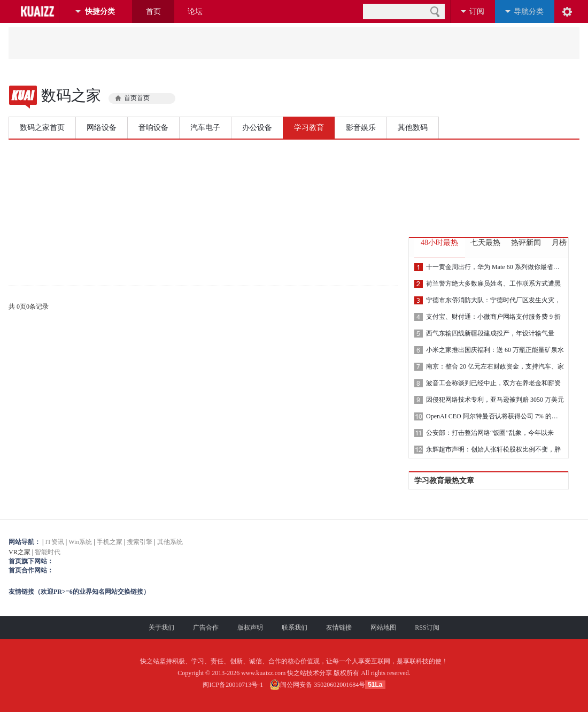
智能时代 (48, 552)
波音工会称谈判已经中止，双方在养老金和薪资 (493, 383)
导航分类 (529, 12)
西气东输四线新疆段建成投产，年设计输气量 (490, 333)
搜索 (435, 12)
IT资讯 (54, 542)
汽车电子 (205, 128)
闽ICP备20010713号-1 (233, 685)
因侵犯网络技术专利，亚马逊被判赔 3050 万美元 (495, 400)
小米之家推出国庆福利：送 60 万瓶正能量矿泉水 (495, 350)
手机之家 (110, 542)
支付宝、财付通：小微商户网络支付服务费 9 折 (493, 317)
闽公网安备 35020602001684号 (317, 685)
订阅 (477, 12)
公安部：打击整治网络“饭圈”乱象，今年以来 (490, 433)
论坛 (195, 12)
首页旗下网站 (28, 561)
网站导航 (21, 542)
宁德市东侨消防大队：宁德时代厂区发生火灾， (493, 300)
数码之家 (71, 95)
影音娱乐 (361, 128)
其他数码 (413, 128)
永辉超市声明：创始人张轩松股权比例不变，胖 (493, 449)
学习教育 (309, 128)
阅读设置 (567, 12)
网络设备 (102, 128)
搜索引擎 (140, 542)
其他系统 (170, 542)
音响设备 (153, 128)
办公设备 (257, 128)
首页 (153, 12)
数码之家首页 (42, 128)
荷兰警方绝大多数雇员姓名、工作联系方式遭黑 (493, 284)
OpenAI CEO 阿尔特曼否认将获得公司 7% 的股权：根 (495, 416)
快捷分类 (100, 12)
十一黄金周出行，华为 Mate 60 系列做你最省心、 (495, 267)
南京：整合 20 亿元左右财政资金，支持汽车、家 (495, 366)
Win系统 (80, 542)
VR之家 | (294, 562)
